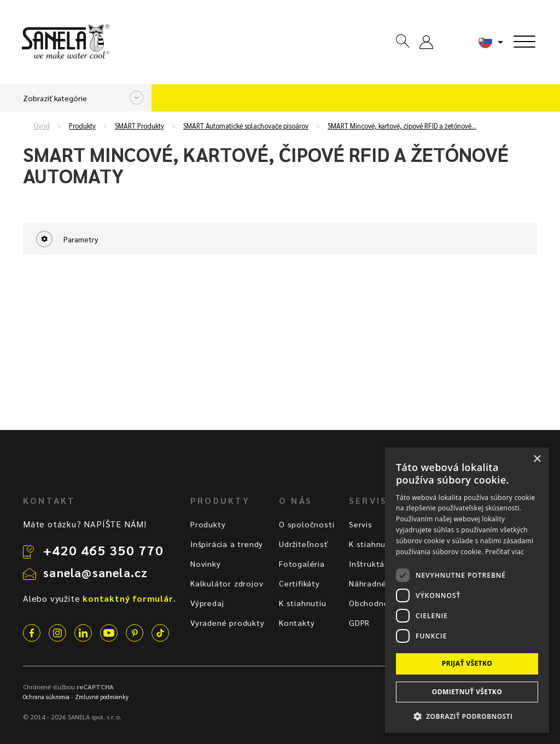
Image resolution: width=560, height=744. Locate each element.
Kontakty (297, 623)
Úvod (42, 126)
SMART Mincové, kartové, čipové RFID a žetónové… (402, 126)
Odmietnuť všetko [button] (467, 692)
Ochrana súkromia (46, 697)
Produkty (82, 126)
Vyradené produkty (227, 623)
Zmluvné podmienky (102, 697)
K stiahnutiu (303, 603)
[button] (467, 716)
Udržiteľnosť (304, 544)
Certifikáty (299, 583)
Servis (361, 524)
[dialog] (467, 590)
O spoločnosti (307, 524)
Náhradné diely (378, 583)
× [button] (537, 459)
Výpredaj (207, 603)
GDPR (359, 623)
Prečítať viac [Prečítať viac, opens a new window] (504, 552)
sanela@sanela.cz (95, 572)
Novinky (206, 563)
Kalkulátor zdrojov (227, 583)
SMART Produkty (139, 126)
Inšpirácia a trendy (227, 544)
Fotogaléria (302, 563)
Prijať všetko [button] (467, 663)
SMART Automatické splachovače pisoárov (246, 126)
